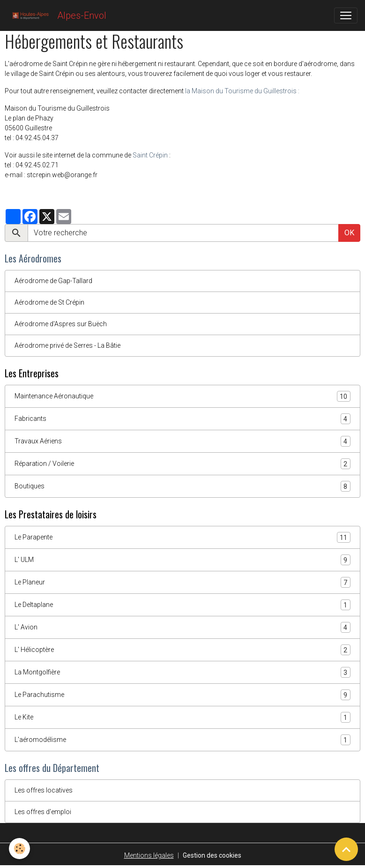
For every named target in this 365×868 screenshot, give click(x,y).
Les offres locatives (44, 790)
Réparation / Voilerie (182, 464)
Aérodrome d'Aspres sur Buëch (61, 324)
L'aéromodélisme (182, 740)
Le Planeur (182, 582)
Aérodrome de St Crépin (49, 302)
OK (349, 233)
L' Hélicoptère (182, 650)
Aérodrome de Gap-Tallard (53, 281)
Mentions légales (149, 855)
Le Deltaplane (182, 605)
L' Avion (182, 627)
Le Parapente (182, 537)
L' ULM (182, 560)
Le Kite (182, 717)
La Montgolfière (182, 672)
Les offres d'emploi (43, 812)
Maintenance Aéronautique (182, 396)
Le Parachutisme (182, 695)
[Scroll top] (346, 849)
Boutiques (182, 486)
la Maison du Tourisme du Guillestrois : (242, 91)
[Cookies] (20, 849)
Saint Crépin (150, 155)
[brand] (57, 15)
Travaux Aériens (182, 441)
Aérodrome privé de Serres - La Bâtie (67, 345)
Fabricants (182, 419)
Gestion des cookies (212, 855)
